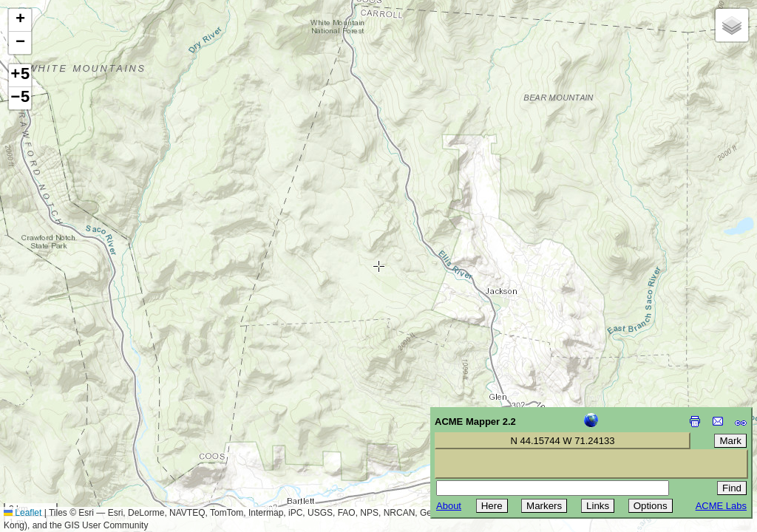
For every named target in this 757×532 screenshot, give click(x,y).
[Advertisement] (78, 427)
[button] (20, 20)
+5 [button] (20, 75)
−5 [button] (20, 98)
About (449, 506)
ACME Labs (721, 506)
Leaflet (23, 513)
